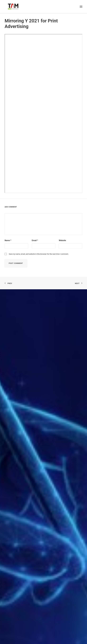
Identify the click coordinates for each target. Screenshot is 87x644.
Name (8, 240)
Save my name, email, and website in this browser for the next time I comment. (39, 254)
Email (35, 240)
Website (62, 240)
